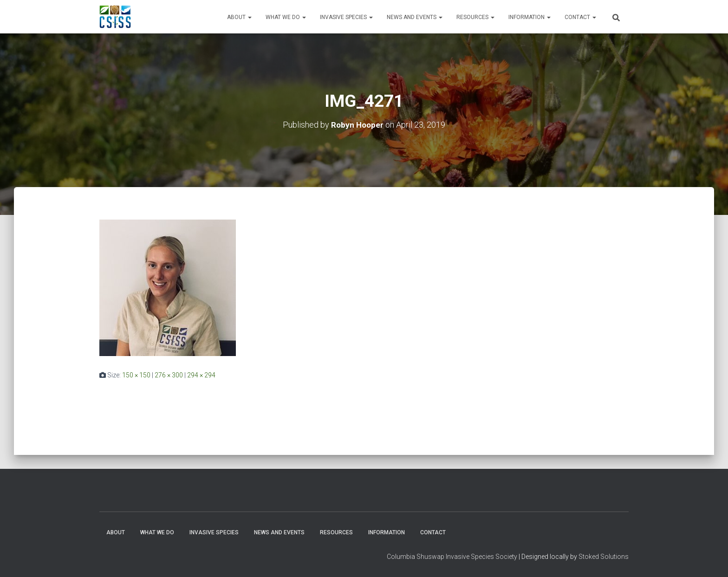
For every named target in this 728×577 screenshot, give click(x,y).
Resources (475, 17)
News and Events (415, 17)
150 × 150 (136, 375)
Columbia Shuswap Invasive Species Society (452, 557)
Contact (580, 17)
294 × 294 (201, 375)
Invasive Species (346, 17)
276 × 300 (169, 375)
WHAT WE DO (286, 17)
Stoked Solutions (604, 557)
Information (530, 17)
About (239, 17)
